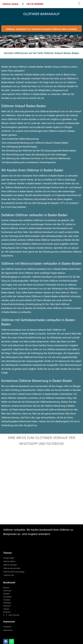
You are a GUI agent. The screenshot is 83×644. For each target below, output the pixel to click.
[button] (79, 3)
